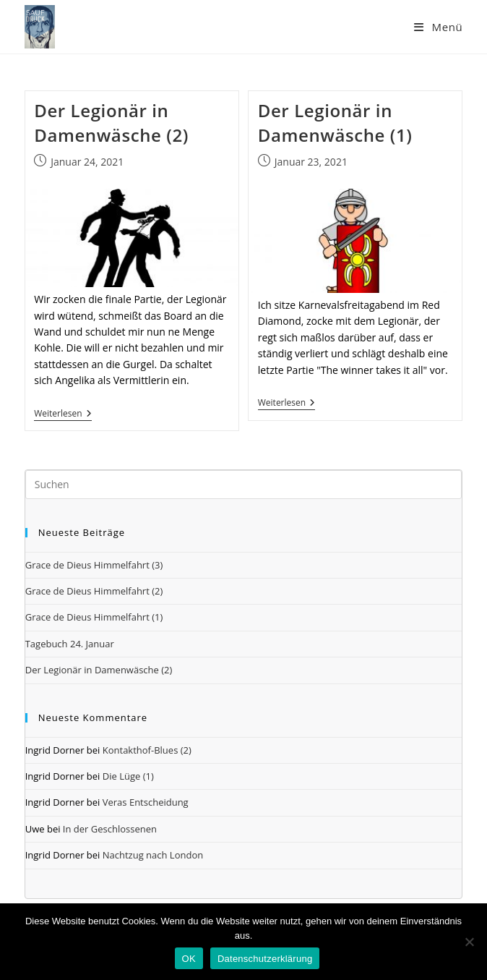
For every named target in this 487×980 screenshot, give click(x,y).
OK (189, 959)
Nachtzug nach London (153, 855)
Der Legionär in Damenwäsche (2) (111, 123)
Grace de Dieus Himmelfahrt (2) (94, 591)
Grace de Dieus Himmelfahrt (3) (94, 565)
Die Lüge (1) (128, 776)
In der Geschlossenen (110, 829)
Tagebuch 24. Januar (70, 644)
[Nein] (469, 942)
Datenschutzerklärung (265, 959)
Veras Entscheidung (146, 802)
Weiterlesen (63, 415)
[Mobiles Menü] (438, 27)
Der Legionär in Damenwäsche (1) (335, 123)
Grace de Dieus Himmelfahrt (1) (94, 617)
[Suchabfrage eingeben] (244, 485)
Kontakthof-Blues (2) (147, 750)
